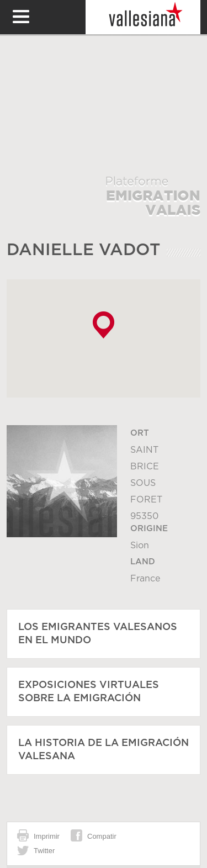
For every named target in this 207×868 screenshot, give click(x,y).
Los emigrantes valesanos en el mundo (98, 634)
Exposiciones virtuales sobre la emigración (89, 692)
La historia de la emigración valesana (104, 750)
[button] (104, 325)
